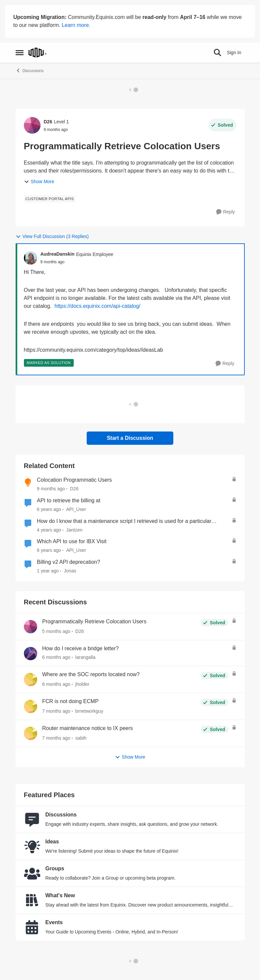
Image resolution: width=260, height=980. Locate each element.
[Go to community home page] (38, 53)
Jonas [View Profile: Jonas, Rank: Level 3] (70, 571)
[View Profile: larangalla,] (31, 654)
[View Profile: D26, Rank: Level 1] (32, 125)
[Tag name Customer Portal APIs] (50, 199)
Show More (39, 182)
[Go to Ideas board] (32, 846)
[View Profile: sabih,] (31, 733)
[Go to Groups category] (32, 873)
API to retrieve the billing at (69, 500)
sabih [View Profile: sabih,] (81, 738)
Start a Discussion (130, 438)
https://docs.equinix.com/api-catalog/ (97, 306)
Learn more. (76, 25)
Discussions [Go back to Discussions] (30, 70)
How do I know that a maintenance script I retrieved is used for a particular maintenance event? (124, 522)
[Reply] (226, 212)
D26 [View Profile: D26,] (79, 631)
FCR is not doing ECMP (70, 701)
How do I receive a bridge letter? (80, 648)
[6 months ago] (56, 657)
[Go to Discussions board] (32, 819)
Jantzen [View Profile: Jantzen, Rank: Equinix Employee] (74, 530)
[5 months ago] (56, 631)
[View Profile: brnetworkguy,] (31, 706)
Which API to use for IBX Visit (72, 541)
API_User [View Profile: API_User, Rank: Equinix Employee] (76, 509)
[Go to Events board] (32, 927)
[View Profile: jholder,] (31, 679)
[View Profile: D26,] (31, 627)
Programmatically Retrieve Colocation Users (94, 621)
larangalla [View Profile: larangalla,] (85, 657)
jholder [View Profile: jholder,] (82, 684)
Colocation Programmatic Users (74, 480)
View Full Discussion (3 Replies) (52, 237)
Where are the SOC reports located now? (91, 674)
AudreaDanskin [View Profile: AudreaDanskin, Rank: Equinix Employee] (58, 254)
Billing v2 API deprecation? (68, 562)
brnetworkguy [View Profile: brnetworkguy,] (89, 711)
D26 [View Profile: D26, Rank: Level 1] (48, 122)
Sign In (234, 53)
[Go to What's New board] (32, 900)
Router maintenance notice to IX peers (87, 728)
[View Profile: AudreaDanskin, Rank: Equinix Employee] (31, 258)
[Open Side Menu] (20, 53)
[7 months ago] (56, 711)
